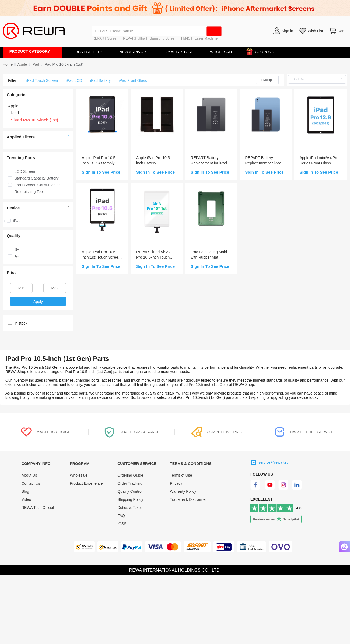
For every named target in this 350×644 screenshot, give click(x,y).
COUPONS (262, 51)
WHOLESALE (222, 52)
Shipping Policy (130, 499)
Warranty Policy (183, 491)
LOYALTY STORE (179, 52)
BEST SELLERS (89, 52)
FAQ (121, 516)
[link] (22, 64)
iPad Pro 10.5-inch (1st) (64, 64)
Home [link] (8, 64)
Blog (25, 491)
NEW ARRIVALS (133, 52)
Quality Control (130, 491)
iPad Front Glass (133, 80)
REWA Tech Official (39, 508)
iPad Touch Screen (42, 80)
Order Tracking (130, 483)
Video (27, 499)
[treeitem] (38, 221)
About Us (29, 475)
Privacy (176, 483)
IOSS (122, 524)
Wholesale (78, 475)
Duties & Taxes (130, 508)
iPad (35, 64)
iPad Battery (100, 80)
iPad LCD (74, 80)
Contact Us (31, 483)
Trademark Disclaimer (188, 499)
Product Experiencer (87, 483)
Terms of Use (181, 475)
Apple (22, 64)
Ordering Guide (130, 475)
